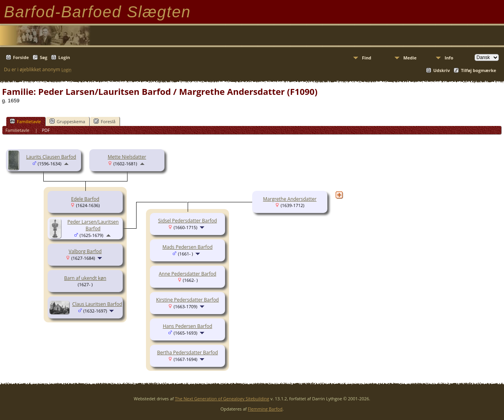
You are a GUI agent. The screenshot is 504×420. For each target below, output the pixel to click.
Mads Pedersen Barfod (187, 247)
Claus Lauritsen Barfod (97, 304)
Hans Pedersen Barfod (188, 326)
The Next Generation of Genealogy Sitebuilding (222, 399)
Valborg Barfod (85, 251)
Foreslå (104, 121)
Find (367, 58)
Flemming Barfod (265, 409)
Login (64, 57)
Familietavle (25, 121)
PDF (46, 130)
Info (449, 58)
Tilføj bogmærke (478, 70)
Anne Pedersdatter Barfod (187, 274)
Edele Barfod (85, 199)
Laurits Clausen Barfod (51, 157)
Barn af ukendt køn (85, 278)
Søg (43, 57)
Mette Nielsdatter (127, 157)
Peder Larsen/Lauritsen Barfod (93, 225)
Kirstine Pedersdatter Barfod (187, 300)
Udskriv (441, 70)
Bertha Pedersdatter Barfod (187, 352)
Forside (21, 57)
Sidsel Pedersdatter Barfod (187, 221)
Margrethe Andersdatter (290, 199)
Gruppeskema (67, 121)
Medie (410, 58)
